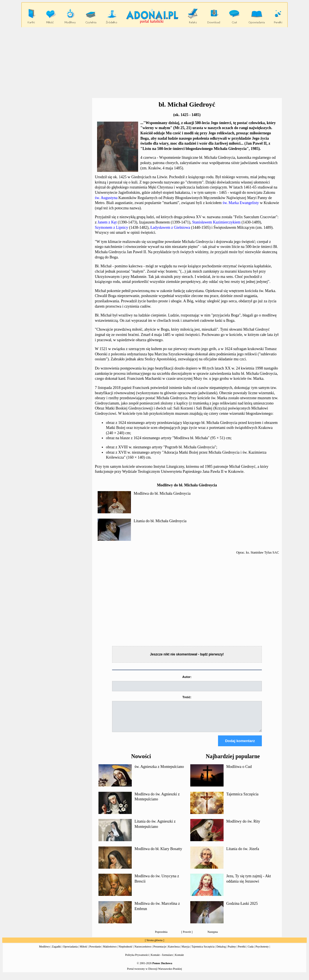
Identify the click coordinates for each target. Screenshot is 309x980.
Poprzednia (161, 937)
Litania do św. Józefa (243, 854)
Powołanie (95, 952)
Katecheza (174, 952)
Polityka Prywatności (137, 960)
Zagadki (56, 952)
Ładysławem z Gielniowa (170, 228)
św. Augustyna (106, 198)
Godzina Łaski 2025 (242, 909)
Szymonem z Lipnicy (112, 228)
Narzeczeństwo (143, 952)
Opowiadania (70, 952)
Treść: (187, 697)
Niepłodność (126, 952)
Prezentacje (160, 952)
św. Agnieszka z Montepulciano (159, 772)
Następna (213, 937)
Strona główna (154, 945)
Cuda (251, 952)
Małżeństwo (110, 952)
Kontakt (179, 960)
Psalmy (232, 952)
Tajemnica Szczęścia (242, 799)
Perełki (242, 952)
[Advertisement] (154, 63)
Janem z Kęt (107, 222)
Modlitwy (45, 952)
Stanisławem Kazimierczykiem (216, 222)
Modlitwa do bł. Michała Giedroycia (162, 493)
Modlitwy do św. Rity (243, 826)
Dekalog (221, 952)
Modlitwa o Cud (239, 772)
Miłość (83, 952)
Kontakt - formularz (162, 960)
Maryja (186, 952)
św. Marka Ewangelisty (241, 203)
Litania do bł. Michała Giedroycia (160, 521)
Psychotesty (262, 952)
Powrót (187, 937)
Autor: (187, 677)
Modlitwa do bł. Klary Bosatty (158, 854)
